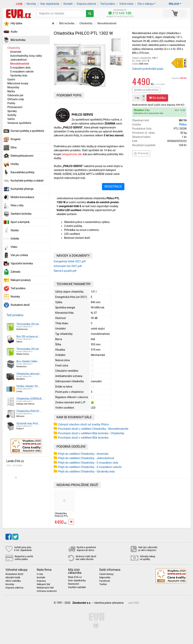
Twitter (103, 584)
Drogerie (15, 139)
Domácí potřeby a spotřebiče (27, 131)
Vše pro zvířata (19, 255)
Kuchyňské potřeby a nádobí (27, 181)
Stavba (15, 230)
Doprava (179, 78)
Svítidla (15, 239)
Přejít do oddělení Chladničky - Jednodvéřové (86, 458)
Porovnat (141, 153)
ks (137, 98)
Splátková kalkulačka (146, 90)
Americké (16, 52)
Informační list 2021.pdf (68, 266)
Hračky (15, 164)
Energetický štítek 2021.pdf (70, 261)
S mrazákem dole (20, 68)
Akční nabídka (13, 581)
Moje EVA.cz (75, 577)
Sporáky (12, 111)
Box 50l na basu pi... (28, 336)
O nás (40, 574)
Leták (19, 4)
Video (14, 247)
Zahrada (15, 272)
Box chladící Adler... (28, 361)
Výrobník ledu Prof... (28, 423)
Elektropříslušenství (22, 156)
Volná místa (126, 4)
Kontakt (68, 4)
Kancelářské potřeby (22, 172)
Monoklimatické (20, 64)
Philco (183, 124)
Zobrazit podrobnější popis (148, 69)
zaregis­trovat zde (72, 154)
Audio (14, 32)
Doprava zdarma (87, 4)
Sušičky (12, 115)
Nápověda (105, 578)
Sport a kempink (20, 222)
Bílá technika (18, 40)
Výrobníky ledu (19, 76)
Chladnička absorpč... (29, 374)
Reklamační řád (45, 588)
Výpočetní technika (22, 263)
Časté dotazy (106, 574)
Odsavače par (15, 95)
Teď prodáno (108, 4)
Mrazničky (13, 87)
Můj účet (174, 4)
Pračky (11, 103)
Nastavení (74, 584)
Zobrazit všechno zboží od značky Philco (83, 424)
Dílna (13, 147)
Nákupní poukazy (21, 280)
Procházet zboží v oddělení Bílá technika (83, 438)
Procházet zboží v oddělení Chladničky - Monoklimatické (93, 429)
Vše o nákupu (145, 4)
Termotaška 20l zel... (29, 324)
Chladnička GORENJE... (30, 399)
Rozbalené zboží (20, 305)
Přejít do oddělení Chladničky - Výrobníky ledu (86, 472)
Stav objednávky (50, 4)
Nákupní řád (43, 584)
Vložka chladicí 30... (28, 386)
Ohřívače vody (16, 99)
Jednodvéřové (18, 60)
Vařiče (11, 119)
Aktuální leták (13, 578)
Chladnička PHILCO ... (29, 411)
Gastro (11, 79)
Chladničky (14, 48)
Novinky (31, 4)
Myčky (11, 91)
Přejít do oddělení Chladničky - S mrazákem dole (88, 463)
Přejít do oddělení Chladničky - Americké (83, 454)
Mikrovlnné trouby (18, 83)
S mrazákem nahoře (22, 72)
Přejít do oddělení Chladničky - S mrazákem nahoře (90, 467)
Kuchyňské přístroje (22, 189)
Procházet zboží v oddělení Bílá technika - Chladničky (91, 433)
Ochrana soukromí (47, 591)
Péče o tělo (17, 205)
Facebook (105, 581)
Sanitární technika (21, 214)
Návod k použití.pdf (65, 271)
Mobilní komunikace (22, 197)
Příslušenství (15, 107)
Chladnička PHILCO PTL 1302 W (61, 516)
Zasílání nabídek (77, 587)
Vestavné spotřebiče (19, 123)
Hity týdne (16, 23)
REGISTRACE (113, 187)
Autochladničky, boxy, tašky (26, 56)
